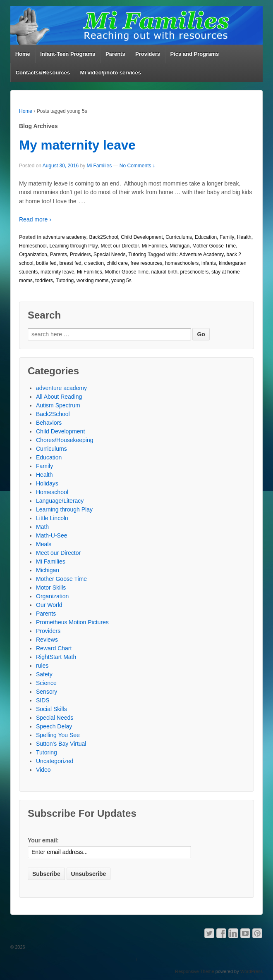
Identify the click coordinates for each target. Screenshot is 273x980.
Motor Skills (51, 588)
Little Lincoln (52, 518)
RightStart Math (56, 657)
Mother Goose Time (214, 246)
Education (206, 237)
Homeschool (33, 246)
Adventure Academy (202, 255)
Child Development (142, 237)
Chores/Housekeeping (65, 440)
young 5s (121, 281)
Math (42, 527)
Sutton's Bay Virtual (61, 744)
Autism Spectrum (58, 405)
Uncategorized (55, 761)
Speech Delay (54, 726)
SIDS (43, 700)
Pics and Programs (194, 54)
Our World (49, 605)
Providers (148, 54)
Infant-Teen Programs (68, 54)
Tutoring (137, 255)
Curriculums (179, 237)
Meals (44, 544)
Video (43, 770)
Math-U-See (51, 535)
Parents (115, 54)
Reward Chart (54, 648)
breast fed (70, 263)
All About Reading (59, 397)
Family (227, 237)
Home (23, 54)
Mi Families (99, 166)
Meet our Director (120, 246)
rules (42, 666)
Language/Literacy (60, 501)
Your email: (43, 840)
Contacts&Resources (43, 73)
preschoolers (195, 272)
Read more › (35, 219)
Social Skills (51, 709)
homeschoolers (182, 263)
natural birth (164, 272)
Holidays (47, 483)
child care (117, 263)
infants (209, 263)
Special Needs (109, 255)
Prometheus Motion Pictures (72, 622)
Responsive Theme (195, 971)
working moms (92, 281)
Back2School (103, 237)
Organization (33, 255)
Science (46, 683)
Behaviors (49, 423)
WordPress (251, 971)
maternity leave (57, 272)
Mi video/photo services (111, 73)
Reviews (47, 640)
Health (244, 237)
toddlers (44, 281)
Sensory (47, 692)
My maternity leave (77, 145)
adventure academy (64, 237)
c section (94, 263)
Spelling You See (58, 735)
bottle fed (46, 263)
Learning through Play (73, 246)
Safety (44, 674)
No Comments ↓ (137, 166)
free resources (147, 263)
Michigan (180, 246)
